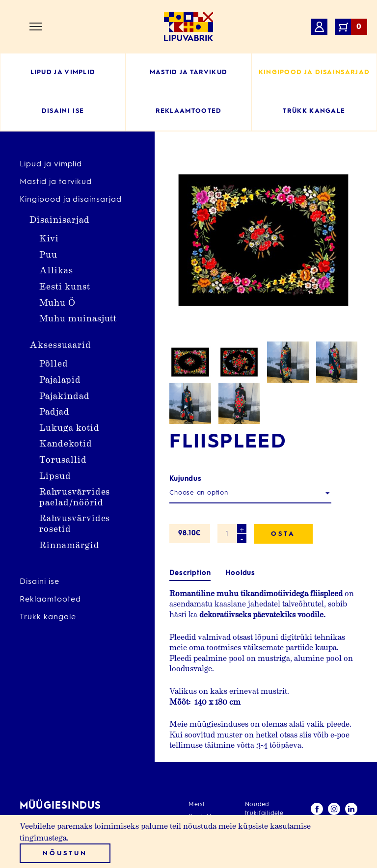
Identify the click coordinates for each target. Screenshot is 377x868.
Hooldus (240, 487)
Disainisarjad (59, 219)
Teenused (203, 778)
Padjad (54, 411)
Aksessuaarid (60, 344)
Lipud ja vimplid (51, 164)
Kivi (49, 238)
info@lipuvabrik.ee (53, 808)
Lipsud (55, 475)
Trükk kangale (48, 617)
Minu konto (262, 799)
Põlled (54, 363)
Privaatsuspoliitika (273, 775)
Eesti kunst (65, 286)
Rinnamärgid (69, 544)
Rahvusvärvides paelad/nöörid (75, 496)
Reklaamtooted (50, 600)
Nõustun (65, 854)
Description (190, 487)
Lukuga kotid (69, 427)
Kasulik (199, 803)
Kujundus (186, 393)
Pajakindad (65, 395)
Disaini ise (40, 582)
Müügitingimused (271, 787)
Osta (283, 448)
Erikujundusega (212, 790)
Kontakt (200, 766)
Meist (197, 754)
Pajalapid (60, 379)
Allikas (56, 270)
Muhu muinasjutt (78, 318)
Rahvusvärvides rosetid (75, 523)
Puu (48, 254)
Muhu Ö (57, 302)
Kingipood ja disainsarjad (71, 200)
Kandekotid (66, 443)
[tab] (190, 487)
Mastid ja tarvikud (56, 182)
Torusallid (63, 459)
